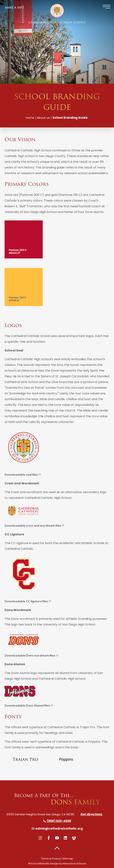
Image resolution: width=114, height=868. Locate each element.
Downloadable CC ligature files (26, 601)
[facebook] (49, 838)
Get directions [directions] (91, 814)
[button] (57, 848)
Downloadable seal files (21, 474)
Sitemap (68, 859)
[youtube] (57, 838)
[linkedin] (65, 838)
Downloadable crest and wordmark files (33, 525)
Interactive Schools (74, 864)
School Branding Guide (70, 118)
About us (43, 118)
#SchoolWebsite (39, 864)
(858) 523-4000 (57, 821)
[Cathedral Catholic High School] (57, 11)
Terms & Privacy (51, 859)
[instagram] (40, 838)
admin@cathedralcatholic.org (57, 829)
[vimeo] (74, 838)
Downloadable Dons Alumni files (27, 705)
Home (30, 118)
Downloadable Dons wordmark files (30, 655)
